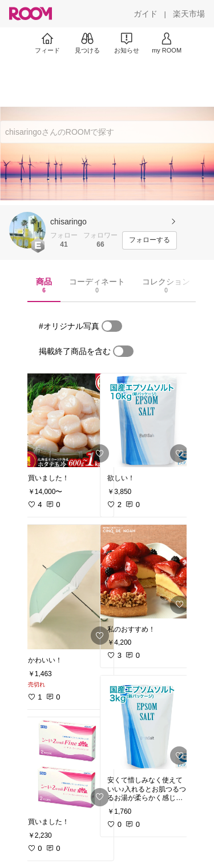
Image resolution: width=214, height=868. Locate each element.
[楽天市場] (189, 14)
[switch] (112, 326)
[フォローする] (150, 240)
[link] (67, 420)
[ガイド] (146, 14)
